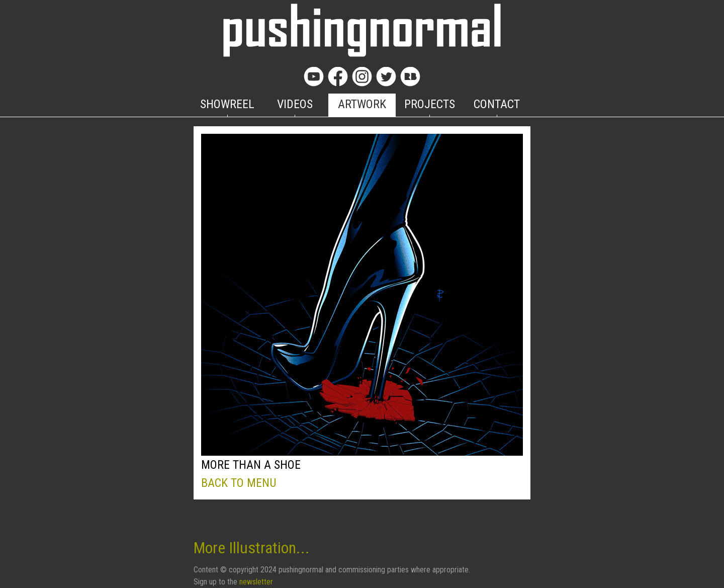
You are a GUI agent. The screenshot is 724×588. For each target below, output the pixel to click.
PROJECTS (430, 104)
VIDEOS (295, 104)
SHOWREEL (227, 104)
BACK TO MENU (239, 483)
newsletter (256, 582)
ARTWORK (362, 104)
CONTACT (497, 104)
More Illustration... (252, 548)
